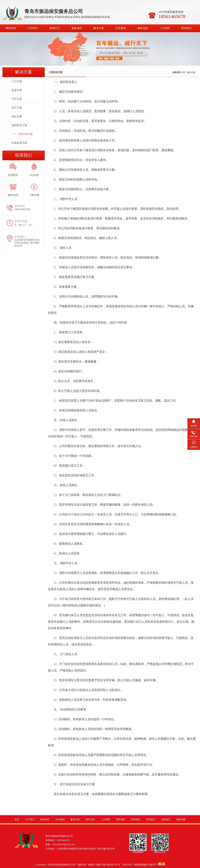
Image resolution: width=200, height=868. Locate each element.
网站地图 (181, 819)
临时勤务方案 (19, 125)
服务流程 (143, 28)
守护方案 (17, 99)
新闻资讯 (136, 819)
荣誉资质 (120, 819)
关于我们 (30, 819)
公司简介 (33, 28)
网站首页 (11, 28)
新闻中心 (55, 28)
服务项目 (77, 28)
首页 (183, 72)
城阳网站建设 (141, 865)
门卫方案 (17, 81)
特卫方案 (17, 108)
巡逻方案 (17, 90)
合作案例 (121, 28)
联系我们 (187, 28)
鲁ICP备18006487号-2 (108, 865)
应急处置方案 (19, 143)
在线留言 (166, 819)
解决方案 (99, 28)
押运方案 (17, 116)
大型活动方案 (25, 134)
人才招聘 (165, 28)
